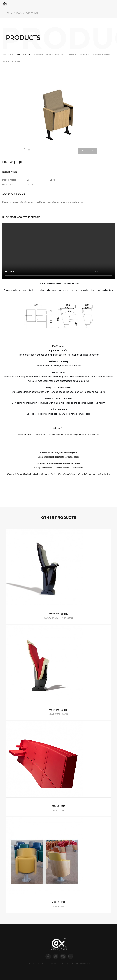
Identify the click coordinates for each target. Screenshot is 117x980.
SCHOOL (84, 54)
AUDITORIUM (32, 13)
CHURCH (72, 54)
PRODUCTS (19, 13)
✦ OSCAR (8, 54)
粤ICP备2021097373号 (81, 964)
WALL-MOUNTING (102, 54)
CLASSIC (17, 62)
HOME (9, 13)
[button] (92, 151)
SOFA (6, 62)
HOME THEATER (55, 54)
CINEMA (38, 54)
